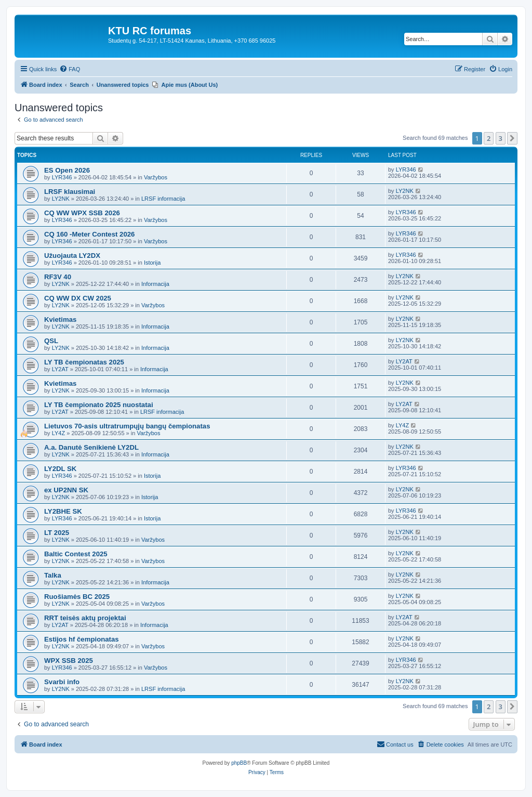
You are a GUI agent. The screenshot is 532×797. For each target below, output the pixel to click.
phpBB (239, 763)
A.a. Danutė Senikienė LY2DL (91, 447)
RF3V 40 (58, 277)
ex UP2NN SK (66, 490)
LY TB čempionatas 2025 (84, 362)
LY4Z (58, 433)
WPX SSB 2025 (69, 661)
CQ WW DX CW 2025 (78, 298)
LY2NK (61, 199)
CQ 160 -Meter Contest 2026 (89, 234)
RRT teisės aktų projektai (85, 618)
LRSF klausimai (70, 192)
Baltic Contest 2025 (76, 554)
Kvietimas (60, 319)
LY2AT (60, 369)
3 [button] (501, 138)
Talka (53, 575)
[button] (512, 138)
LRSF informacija (163, 199)
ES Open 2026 (67, 170)
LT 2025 (57, 533)
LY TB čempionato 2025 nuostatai (99, 405)
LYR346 (62, 177)
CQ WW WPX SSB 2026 (82, 213)
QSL (51, 341)
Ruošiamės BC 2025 (77, 597)
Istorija (152, 263)
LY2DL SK (60, 469)
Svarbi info (62, 682)
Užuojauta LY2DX (72, 256)
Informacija (155, 284)
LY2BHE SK (63, 511)
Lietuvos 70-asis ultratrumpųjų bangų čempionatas (127, 426)
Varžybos (156, 177)
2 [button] (489, 138)
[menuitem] (70, 69)
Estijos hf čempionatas (82, 639)
